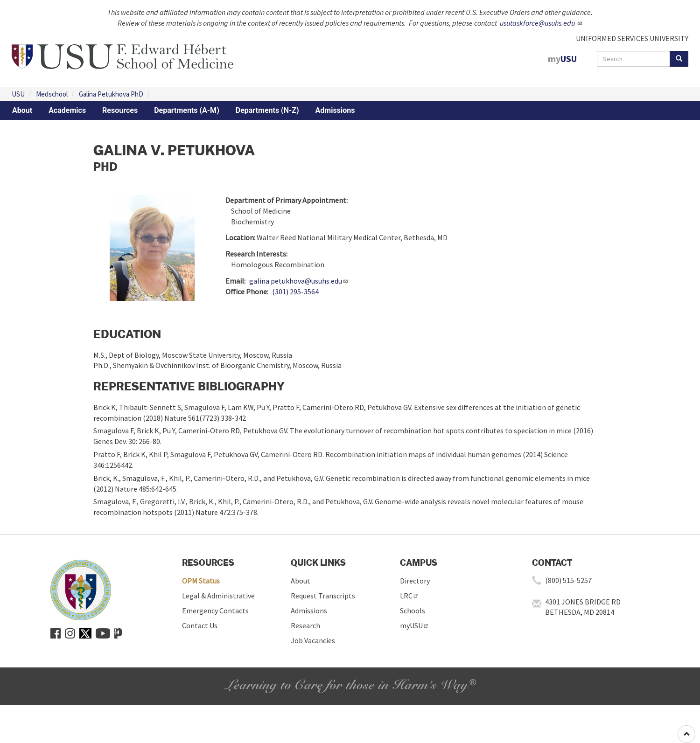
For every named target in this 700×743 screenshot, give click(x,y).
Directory (415, 581)
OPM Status (201, 581)
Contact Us (200, 625)
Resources (120, 110)
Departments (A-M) (187, 110)
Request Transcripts (323, 596)
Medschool (52, 94)
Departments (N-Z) (267, 110)
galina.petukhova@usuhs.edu (299, 281)
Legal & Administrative (218, 596)
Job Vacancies (313, 640)
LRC (409, 596)
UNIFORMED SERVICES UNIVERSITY (632, 38)
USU (18, 94)
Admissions (335, 110)
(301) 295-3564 (295, 292)
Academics (67, 110)
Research (305, 625)
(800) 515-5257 (568, 580)
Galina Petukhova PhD (111, 94)
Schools (413, 611)
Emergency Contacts (215, 611)
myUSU (415, 625)
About (22, 110)
